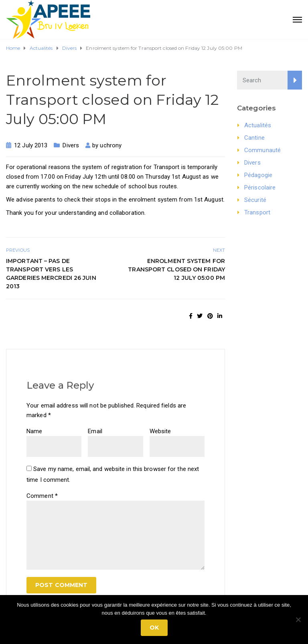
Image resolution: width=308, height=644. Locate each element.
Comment (42, 496)
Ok (154, 628)
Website (160, 431)
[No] (298, 620)
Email (95, 431)
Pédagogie (258, 175)
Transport (257, 212)
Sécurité (255, 200)
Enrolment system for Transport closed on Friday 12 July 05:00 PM (176, 269)
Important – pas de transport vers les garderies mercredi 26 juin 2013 (51, 274)
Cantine (254, 138)
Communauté (262, 150)
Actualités (258, 125)
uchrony (111, 145)
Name (34, 431)
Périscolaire (260, 187)
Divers (71, 145)
